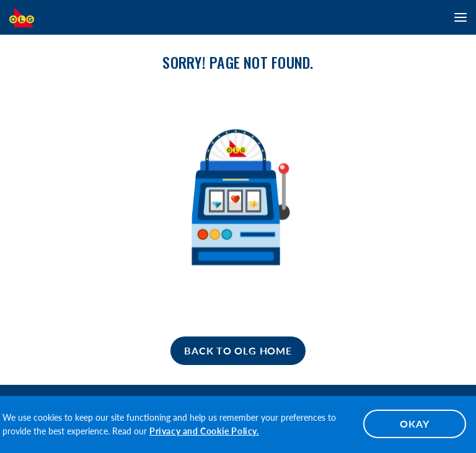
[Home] (238, 351)
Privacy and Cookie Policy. (204, 431)
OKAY (414, 424)
